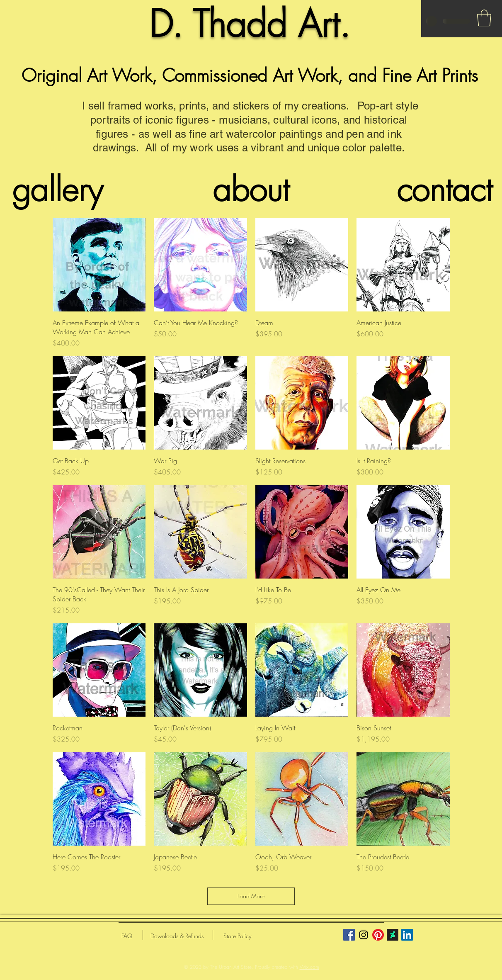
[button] (484, 18)
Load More (251, 896)
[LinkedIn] (407, 935)
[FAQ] (127, 936)
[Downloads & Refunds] (177, 936)
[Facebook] (349, 935)
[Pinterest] (378, 935)
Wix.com (309, 967)
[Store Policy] (237, 936)
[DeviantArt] (393, 935)
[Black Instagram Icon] (364, 935)
